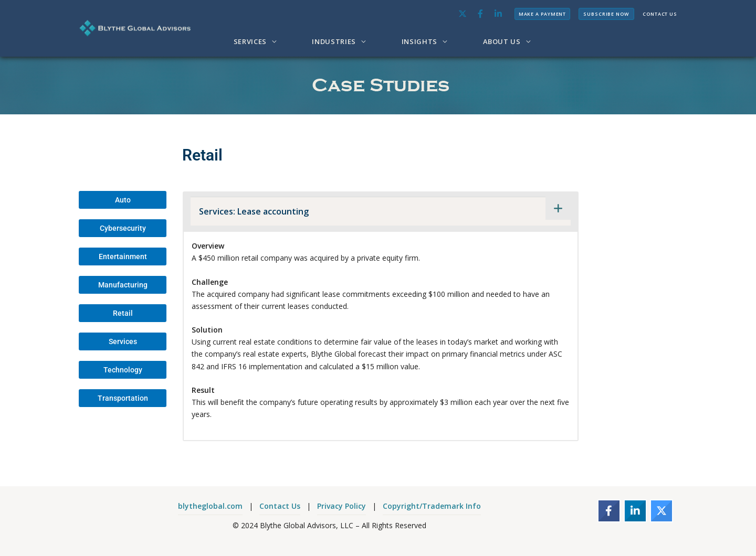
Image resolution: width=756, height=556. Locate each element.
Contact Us (280, 506)
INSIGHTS (419, 41)
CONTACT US (660, 14)
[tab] (381, 211)
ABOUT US (502, 41)
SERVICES (250, 41)
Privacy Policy (342, 506)
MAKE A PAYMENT (543, 14)
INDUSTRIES (334, 41)
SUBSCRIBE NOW (606, 14)
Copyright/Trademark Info (432, 506)
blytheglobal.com (210, 506)
